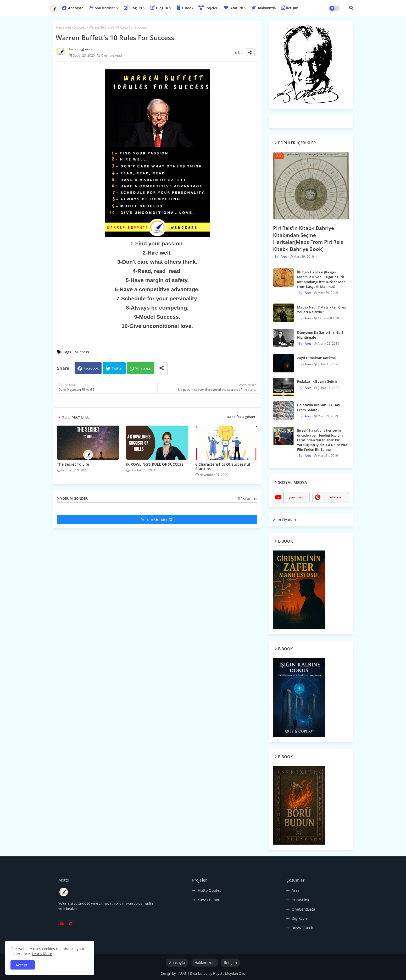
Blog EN (133, 8)
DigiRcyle (300, 918)
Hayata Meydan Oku (229, 973)
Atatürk (233, 8)
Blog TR (159, 8)
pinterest (334, 497)
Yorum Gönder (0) (157, 519)
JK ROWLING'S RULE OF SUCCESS (155, 464)
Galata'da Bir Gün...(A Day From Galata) (319, 407)
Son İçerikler (102, 8)
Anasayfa (73, 8)
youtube (295, 497)
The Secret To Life (73, 464)
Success (80, 27)
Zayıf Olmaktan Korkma (316, 358)
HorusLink (300, 900)
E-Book (185, 8)
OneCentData (303, 909)
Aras (296, 890)
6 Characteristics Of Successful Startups (223, 466)
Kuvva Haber (208, 900)
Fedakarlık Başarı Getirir (317, 381)
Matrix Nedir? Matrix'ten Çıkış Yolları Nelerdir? (321, 310)
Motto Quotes (209, 890)
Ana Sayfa (63, 27)
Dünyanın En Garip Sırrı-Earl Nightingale (320, 335)
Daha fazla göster (241, 417)
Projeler (208, 8)
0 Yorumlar (248, 498)
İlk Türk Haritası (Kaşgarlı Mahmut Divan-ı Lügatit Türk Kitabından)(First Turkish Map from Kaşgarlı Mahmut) (321, 279)
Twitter (117, 368)
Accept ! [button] (23, 965)
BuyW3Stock (302, 928)
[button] (351, 8)
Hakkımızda (264, 8)
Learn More (42, 954)
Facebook (91, 368)
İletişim (290, 8)
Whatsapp (143, 368)
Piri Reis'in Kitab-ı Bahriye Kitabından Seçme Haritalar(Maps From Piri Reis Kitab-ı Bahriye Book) (308, 239)
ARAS (183, 973)
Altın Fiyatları (285, 520)
